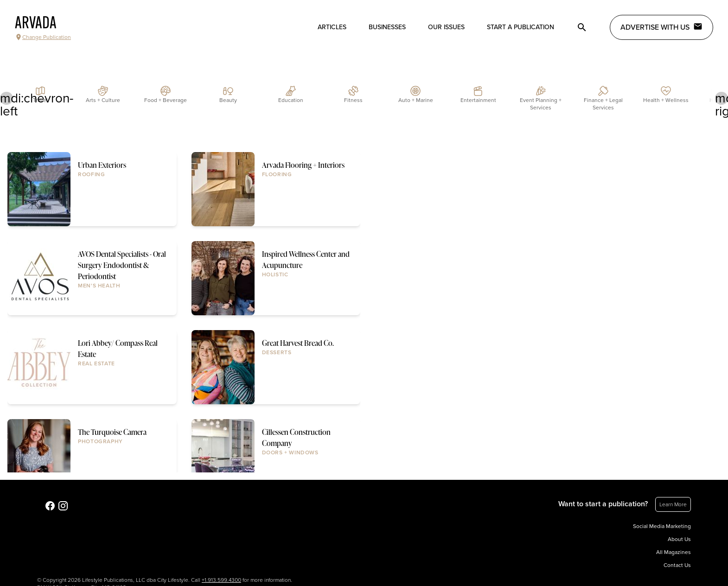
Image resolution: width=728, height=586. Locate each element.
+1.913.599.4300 (221, 580)
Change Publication (43, 37)
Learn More (673, 504)
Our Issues (446, 27)
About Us (679, 539)
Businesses (387, 27)
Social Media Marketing (662, 526)
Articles (332, 27)
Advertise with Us (661, 27)
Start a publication (520, 27)
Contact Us (677, 565)
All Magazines (674, 552)
